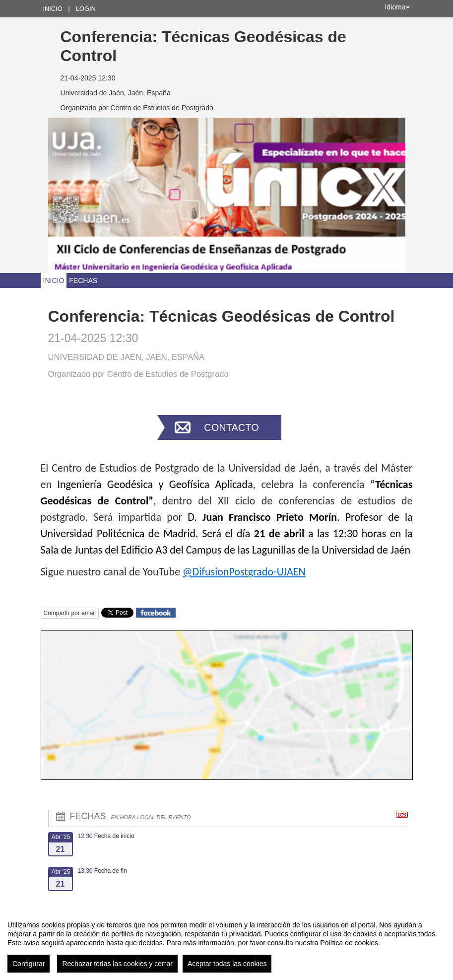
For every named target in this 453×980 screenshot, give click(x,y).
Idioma (397, 7)
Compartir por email (70, 613)
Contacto (231, 427)
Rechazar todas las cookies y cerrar (117, 964)
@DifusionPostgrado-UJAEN (244, 572)
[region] (226, 943)
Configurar (29, 964)
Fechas (83, 280)
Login (86, 9)
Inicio (53, 9)
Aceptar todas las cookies (227, 964)
